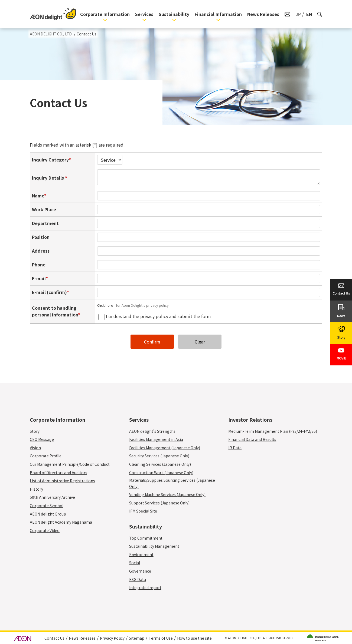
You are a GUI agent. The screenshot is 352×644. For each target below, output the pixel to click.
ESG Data (138, 579)
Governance (140, 571)
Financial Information (218, 14)
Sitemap (137, 638)
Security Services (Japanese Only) (162, 456)
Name (38, 196)
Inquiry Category (50, 160)
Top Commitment (146, 538)
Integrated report (145, 587)
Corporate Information (105, 14)
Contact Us (54, 638)
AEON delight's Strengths (152, 431)
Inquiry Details (48, 178)
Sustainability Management (154, 546)
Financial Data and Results (252, 439)
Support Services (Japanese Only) (162, 503)
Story (35, 431)
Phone (39, 265)
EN (309, 14)
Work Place (44, 209)
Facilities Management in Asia (156, 439)
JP (298, 14)
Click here (106, 305)
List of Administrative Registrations (62, 481)
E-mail (39, 278)
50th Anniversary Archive (52, 497)
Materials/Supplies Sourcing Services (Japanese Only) (172, 483)
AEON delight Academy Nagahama (61, 522)
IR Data (235, 448)
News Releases (263, 14)
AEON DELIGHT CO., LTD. (51, 34)
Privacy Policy (112, 638)
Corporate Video (45, 530)
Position (41, 237)
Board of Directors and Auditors (58, 473)
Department (45, 223)
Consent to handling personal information (55, 311)
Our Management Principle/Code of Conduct (70, 464)
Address (41, 251)
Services (144, 14)
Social (135, 563)
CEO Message (42, 439)
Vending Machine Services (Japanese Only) (170, 494)
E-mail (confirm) (49, 292)
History (36, 489)
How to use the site (194, 638)
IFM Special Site (143, 511)
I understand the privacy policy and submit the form (158, 316)
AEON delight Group (48, 514)
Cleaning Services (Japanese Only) (163, 464)
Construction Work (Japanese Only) (164, 473)
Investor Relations (250, 420)
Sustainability (174, 14)
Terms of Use (161, 638)
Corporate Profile (46, 456)
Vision (35, 448)
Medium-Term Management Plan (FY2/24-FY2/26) (273, 431)
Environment (141, 554)
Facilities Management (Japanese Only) (168, 448)
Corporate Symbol (47, 506)
